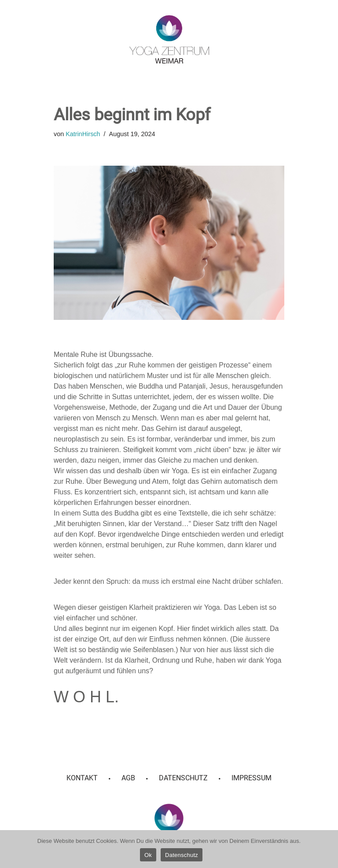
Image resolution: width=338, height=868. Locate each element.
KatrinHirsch (83, 134)
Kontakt (82, 778)
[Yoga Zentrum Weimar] (169, 39)
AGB (128, 778)
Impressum (252, 778)
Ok (148, 855)
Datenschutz (183, 778)
